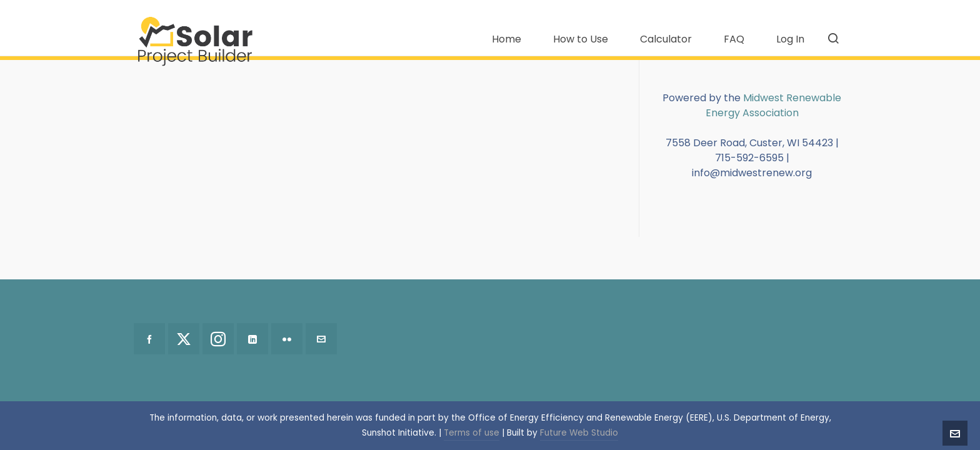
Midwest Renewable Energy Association (774, 105)
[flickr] (287, 339)
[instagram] (218, 339)
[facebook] (149, 339)
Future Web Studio (579, 433)
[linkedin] (252, 339)
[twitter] (184, 339)
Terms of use (472, 433)
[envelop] (321, 339)
